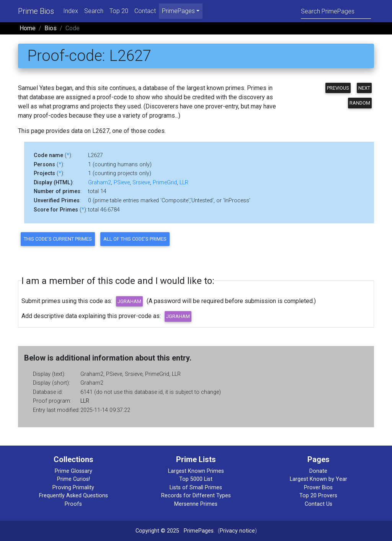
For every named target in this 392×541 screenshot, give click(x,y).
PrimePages (199, 531)
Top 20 (119, 11)
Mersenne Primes (196, 504)
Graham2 (100, 183)
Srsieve (141, 183)
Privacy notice (237, 531)
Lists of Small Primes (196, 488)
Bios (51, 28)
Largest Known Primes (196, 471)
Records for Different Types (196, 496)
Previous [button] (338, 88)
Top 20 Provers (318, 496)
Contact (145, 11)
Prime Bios (36, 11)
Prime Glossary (73, 471)
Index (71, 11)
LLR (184, 183)
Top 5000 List (196, 479)
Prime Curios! (73, 479)
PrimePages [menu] (178, 11)
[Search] (336, 11)
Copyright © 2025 (157, 531)
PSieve (122, 183)
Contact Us (318, 504)
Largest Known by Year (318, 479)
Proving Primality (73, 488)
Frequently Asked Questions (73, 496)
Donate (318, 471)
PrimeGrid (165, 183)
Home (28, 28)
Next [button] (364, 88)
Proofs (73, 504)
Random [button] (360, 103)
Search (94, 11)
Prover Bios (318, 488)
